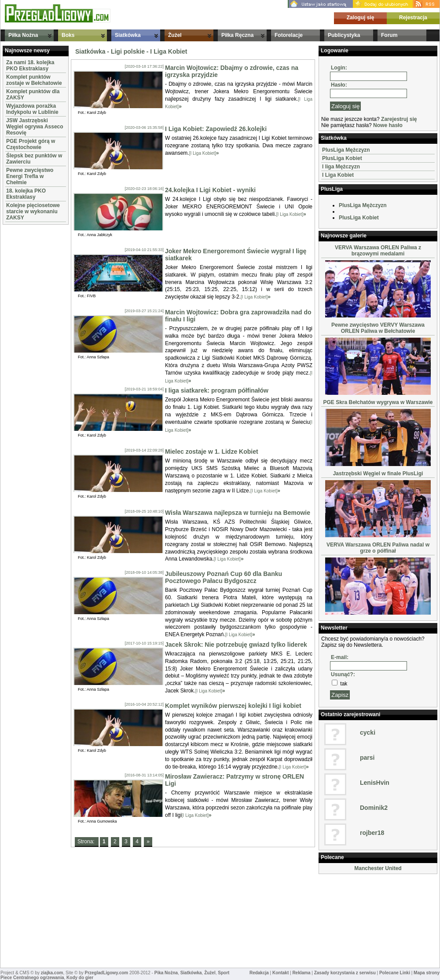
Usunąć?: (343, 674)
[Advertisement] (29, 359)
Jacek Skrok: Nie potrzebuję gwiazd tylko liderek (236, 645)
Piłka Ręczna (237, 35)
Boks (68, 35)
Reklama (301, 973)
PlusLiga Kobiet (342, 158)
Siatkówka (128, 35)
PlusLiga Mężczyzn (346, 150)
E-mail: (340, 657)
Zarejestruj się (399, 119)
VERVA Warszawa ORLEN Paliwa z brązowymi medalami (378, 251)
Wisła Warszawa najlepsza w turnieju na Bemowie (238, 513)
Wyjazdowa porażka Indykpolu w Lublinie (32, 109)
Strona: (87, 842)
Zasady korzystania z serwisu (345, 973)
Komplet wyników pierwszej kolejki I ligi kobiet (233, 706)
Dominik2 (374, 808)
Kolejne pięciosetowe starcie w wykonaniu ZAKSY (33, 211)
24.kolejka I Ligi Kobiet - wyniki (210, 190)
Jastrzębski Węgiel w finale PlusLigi (378, 474)
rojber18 (372, 833)
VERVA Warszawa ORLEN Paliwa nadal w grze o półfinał (378, 548)
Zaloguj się (361, 18)
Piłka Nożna (23, 35)
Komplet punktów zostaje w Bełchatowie (34, 80)
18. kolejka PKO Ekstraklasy (26, 194)
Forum (389, 35)
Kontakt (280, 973)
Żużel (175, 35)
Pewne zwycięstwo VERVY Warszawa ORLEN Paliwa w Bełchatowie (378, 328)
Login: (339, 68)
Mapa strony (427, 973)
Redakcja (259, 973)
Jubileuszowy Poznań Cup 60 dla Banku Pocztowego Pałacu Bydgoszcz (224, 577)
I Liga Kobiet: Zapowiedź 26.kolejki (216, 129)
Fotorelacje (289, 35)
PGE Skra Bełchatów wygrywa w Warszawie (378, 402)
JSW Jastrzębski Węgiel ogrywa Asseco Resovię (35, 127)
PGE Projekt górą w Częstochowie (31, 144)
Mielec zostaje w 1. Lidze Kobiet (212, 452)
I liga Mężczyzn (341, 167)
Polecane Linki (395, 973)
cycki (368, 732)
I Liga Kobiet (338, 175)
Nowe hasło (388, 125)
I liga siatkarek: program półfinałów (217, 390)
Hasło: (339, 85)
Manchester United (378, 868)
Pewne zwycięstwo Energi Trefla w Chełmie (30, 176)
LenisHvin (375, 783)
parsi (367, 758)
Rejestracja (413, 18)
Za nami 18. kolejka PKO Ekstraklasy (30, 66)
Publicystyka (344, 35)
